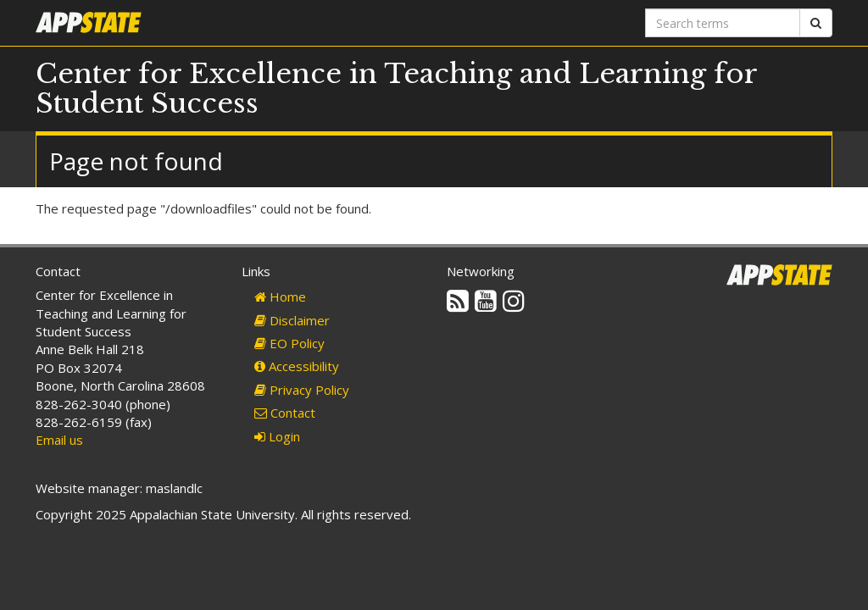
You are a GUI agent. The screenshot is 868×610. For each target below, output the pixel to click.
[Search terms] (723, 23)
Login (277, 436)
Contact (285, 413)
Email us (59, 440)
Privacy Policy (302, 390)
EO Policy (289, 343)
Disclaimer (292, 320)
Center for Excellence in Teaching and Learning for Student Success (396, 89)
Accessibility (297, 366)
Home (280, 297)
